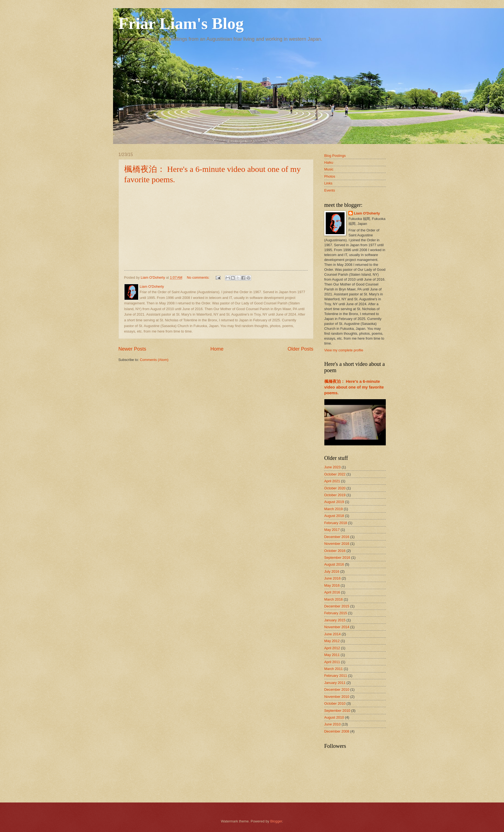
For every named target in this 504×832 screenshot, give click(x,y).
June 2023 (333, 467)
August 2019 (334, 502)
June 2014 (333, 634)
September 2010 (337, 711)
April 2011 (332, 662)
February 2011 (336, 676)
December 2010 (337, 690)
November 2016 (337, 544)
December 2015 (337, 606)
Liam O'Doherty (367, 213)
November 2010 (337, 697)
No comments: (199, 277)
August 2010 (334, 717)
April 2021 (332, 481)
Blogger (276, 821)
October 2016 (335, 551)
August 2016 (334, 564)
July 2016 (332, 571)
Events (330, 190)
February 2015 (336, 613)
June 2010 (333, 724)
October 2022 (335, 474)
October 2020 (335, 488)
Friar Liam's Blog (181, 23)
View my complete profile (344, 350)
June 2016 (333, 578)
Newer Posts (132, 349)
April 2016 (332, 592)
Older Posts (300, 349)
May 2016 (332, 585)
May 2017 (332, 530)
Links (328, 183)
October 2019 (335, 495)
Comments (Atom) (154, 360)
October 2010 (335, 703)
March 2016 (334, 599)
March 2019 (334, 509)
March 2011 (334, 669)
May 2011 (332, 655)
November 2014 (337, 627)
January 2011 (335, 683)
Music (329, 169)
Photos (330, 176)
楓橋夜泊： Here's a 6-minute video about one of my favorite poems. (354, 387)
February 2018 (336, 523)
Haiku (329, 162)
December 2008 (337, 731)
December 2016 (337, 537)
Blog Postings (335, 156)
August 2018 (334, 516)
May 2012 (332, 641)
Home (217, 349)
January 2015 (335, 620)
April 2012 (332, 648)
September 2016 (337, 558)
